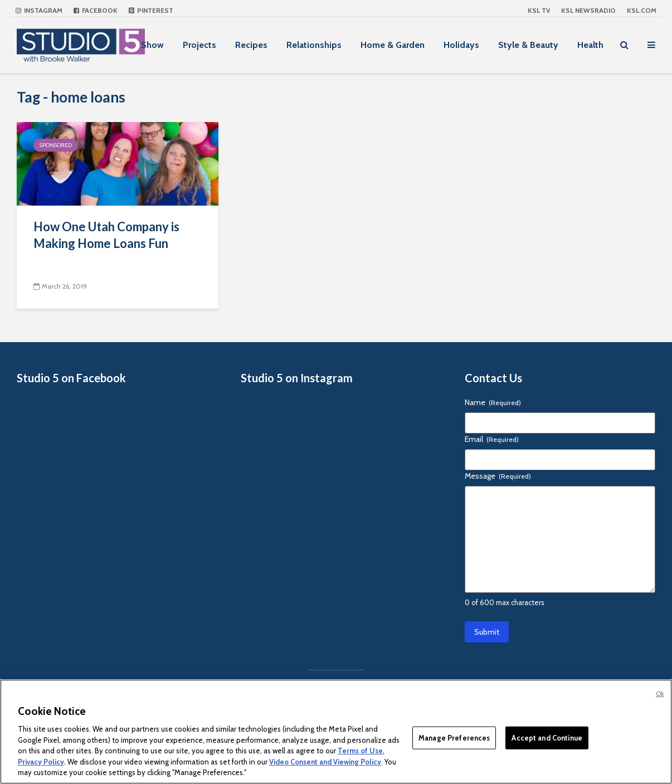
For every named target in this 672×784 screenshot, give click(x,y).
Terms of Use (360, 751)
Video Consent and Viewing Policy (325, 762)
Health (590, 45)
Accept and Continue (547, 737)
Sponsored (56, 145)
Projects (199, 45)
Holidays (461, 45)
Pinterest (151, 10)
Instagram (39, 10)
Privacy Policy (41, 762)
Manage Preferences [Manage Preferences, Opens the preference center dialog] (454, 737)
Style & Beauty (528, 45)
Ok (660, 694)
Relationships (314, 45)
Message (498, 476)
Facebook (96, 10)
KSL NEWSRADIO (588, 10)
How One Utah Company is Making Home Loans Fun (106, 235)
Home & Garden (393, 45)
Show (152, 45)
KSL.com (642, 10)
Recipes (251, 45)
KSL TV (539, 10)
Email (492, 439)
